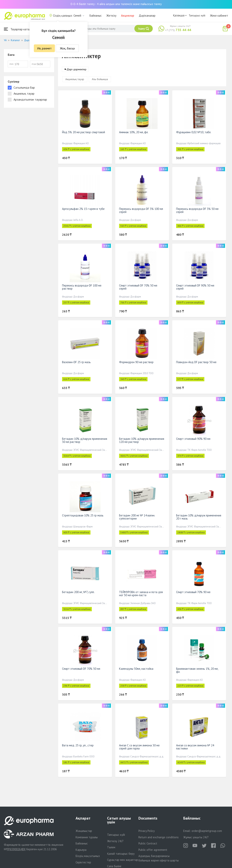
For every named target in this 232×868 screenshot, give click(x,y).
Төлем (111, 847)
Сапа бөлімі (114, 866)
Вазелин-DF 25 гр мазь (76, 362)
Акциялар (128, 16)
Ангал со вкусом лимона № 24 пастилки (195, 747)
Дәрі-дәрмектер (77, 69)
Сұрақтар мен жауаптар (123, 860)
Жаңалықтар (84, 831)
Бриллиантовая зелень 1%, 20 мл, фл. (197, 670)
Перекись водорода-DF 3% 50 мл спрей (197, 210)
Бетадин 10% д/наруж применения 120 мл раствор (142, 440)
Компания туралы (87, 837)
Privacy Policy (147, 831)
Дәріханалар (147, 16)
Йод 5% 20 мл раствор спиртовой (84, 132)
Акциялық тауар (75, 79)
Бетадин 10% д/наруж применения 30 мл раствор (85, 440)
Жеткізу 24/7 (115, 841)
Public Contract (148, 843)
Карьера (81, 850)
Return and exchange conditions (159, 837)
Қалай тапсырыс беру (121, 854)
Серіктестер (83, 862)
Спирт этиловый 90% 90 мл (193, 439)
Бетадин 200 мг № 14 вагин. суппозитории (137, 517)
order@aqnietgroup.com (207, 831)
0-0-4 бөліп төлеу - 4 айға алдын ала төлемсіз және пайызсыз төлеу (116, 4)
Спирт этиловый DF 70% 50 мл (81, 669)
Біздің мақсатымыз (88, 856)
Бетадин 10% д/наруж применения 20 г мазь (199, 517)
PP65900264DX (16, 849)
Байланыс (96, 16)
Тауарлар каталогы (20, 29)
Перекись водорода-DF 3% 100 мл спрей (141, 210)
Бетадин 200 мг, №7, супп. (78, 592)
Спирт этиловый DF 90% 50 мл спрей (195, 287)
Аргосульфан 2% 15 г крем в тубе (83, 209)
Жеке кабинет (219, 16)
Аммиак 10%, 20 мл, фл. (134, 132)
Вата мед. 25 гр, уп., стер (78, 745)
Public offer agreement (153, 850)
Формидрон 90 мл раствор (136, 362)
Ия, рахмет (44, 48)
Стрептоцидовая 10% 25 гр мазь (83, 515)
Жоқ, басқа (67, 48)
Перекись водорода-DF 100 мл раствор (82, 287)
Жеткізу (111, 16)
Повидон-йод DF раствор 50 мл (196, 362)
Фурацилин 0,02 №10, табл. (194, 132)
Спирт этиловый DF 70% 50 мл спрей (138, 287)
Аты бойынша (100, 79)
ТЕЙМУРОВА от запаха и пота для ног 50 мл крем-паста (141, 594)
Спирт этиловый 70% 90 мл (193, 592)
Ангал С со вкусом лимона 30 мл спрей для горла (139, 747)
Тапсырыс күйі (197, 15)
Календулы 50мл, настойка (136, 669)
